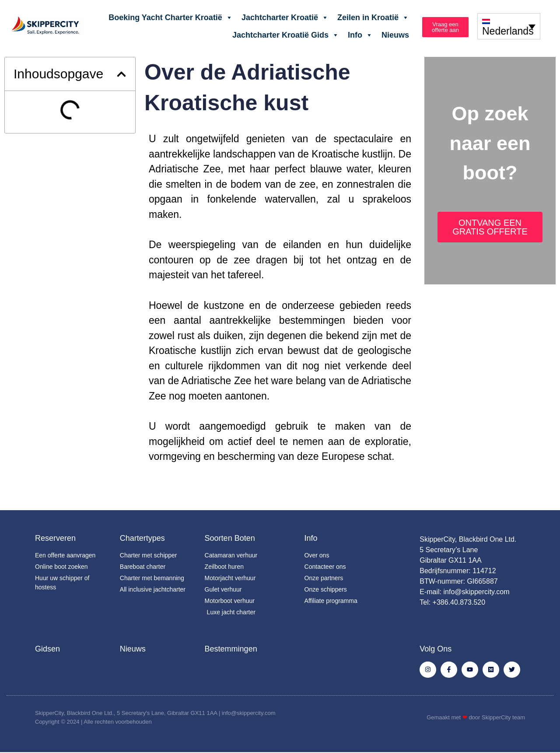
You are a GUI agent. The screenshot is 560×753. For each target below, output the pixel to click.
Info (360, 35)
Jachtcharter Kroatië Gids (286, 35)
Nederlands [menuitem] (508, 32)
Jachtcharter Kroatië (285, 18)
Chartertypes (142, 538)
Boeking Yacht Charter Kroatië (171, 18)
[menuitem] (509, 26)
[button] (121, 74)
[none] (509, 26)
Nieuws (395, 35)
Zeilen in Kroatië (373, 18)
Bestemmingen (231, 649)
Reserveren (55, 538)
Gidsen (47, 649)
